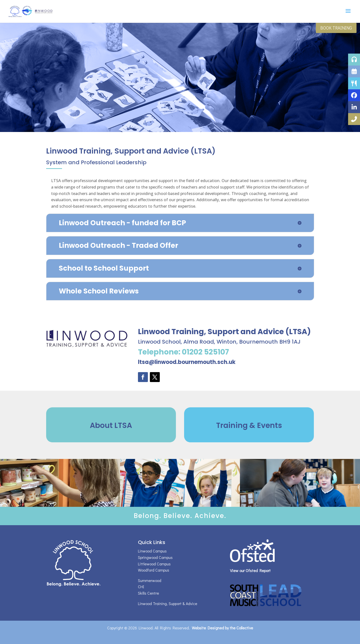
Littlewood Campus (154, 564)
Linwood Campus (152, 551)
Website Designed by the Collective (222, 628)
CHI (141, 587)
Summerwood (150, 580)
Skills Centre (148, 593)
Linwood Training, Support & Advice (168, 603)
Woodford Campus (154, 570)
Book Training (336, 28)
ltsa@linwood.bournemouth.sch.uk (187, 362)
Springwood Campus (155, 557)
